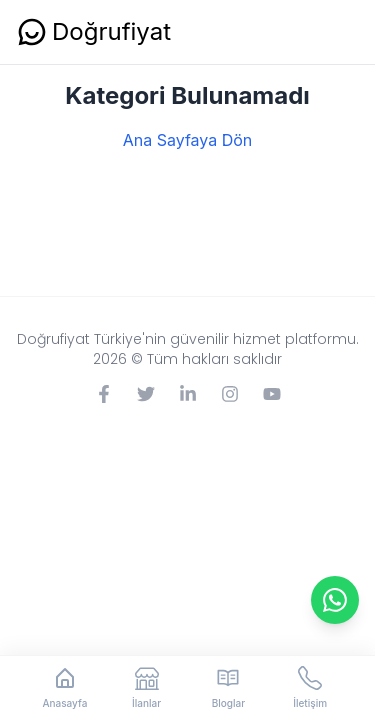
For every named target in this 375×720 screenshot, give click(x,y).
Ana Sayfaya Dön (188, 140)
